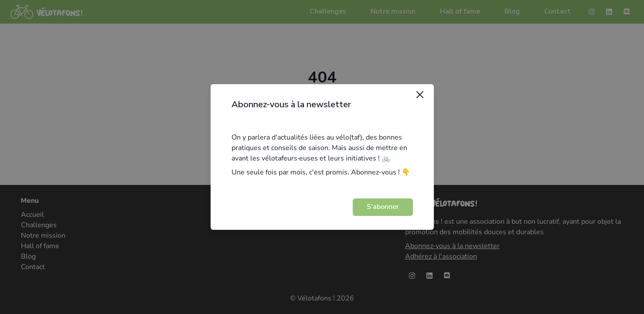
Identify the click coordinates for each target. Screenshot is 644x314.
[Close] (420, 95)
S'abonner (383, 207)
